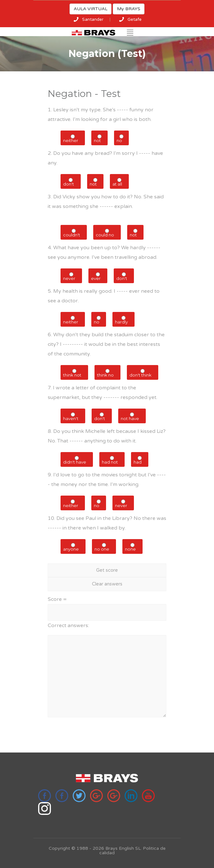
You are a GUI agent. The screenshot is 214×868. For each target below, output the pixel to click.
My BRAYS (129, 9)
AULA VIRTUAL (91, 9)
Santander (93, 20)
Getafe (135, 20)
